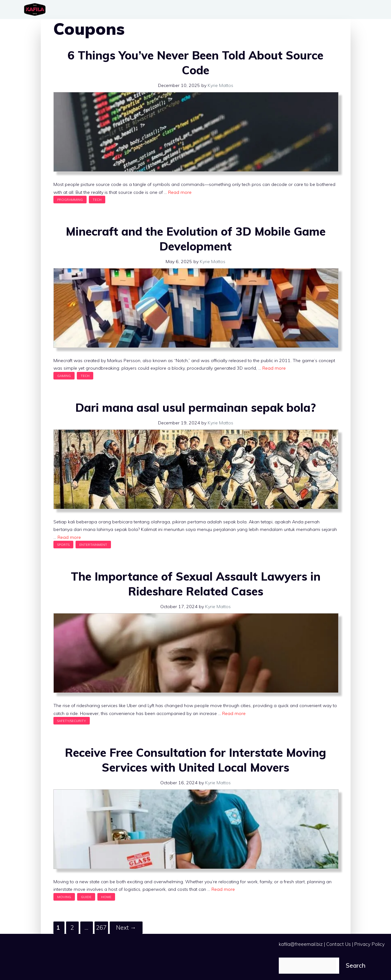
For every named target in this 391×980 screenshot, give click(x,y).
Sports (63, 545)
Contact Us (339, 944)
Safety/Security (72, 721)
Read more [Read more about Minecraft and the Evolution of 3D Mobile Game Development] (274, 368)
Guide (86, 897)
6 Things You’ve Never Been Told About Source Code (195, 63)
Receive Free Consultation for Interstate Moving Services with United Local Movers (195, 760)
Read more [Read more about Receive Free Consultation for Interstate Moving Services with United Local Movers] (223, 889)
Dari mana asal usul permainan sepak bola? (195, 407)
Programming (70, 200)
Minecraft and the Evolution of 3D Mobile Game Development (196, 239)
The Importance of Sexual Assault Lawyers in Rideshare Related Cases (196, 584)
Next (126, 928)
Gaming (64, 376)
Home (106, 897)
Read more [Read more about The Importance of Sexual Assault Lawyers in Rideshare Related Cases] (234, 713)
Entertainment (93, 545)
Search (356, 965)
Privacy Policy (370, 944)
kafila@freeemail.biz (301, 944)
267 (102, 926)
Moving (64, 897)
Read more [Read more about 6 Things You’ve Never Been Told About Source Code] (180, 192)
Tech (97, 200)
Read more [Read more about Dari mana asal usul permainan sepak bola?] (69, 537)
